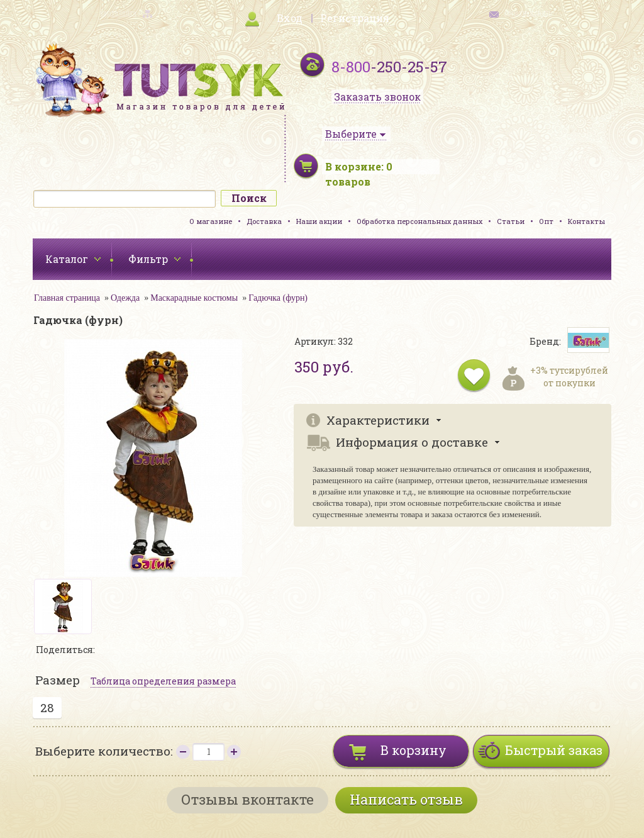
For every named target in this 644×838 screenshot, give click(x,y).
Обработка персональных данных (419, 221)
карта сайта (118, 13)
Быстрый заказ (554, 750)
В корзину (414, 750)
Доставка (264, 221)
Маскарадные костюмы (194, 298)
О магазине (211, 221)
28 (47, 707)
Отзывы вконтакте (247, 799)
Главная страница (67, 298)
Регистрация (355, 18)
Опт (546, 221)
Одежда (125, 298)
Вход (290, 18)
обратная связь (528, 13)
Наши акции (319, 221)
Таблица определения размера (163, 681)
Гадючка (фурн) (278, 298)
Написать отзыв (406, 799)
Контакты (586, 221)
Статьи (511, 221)
